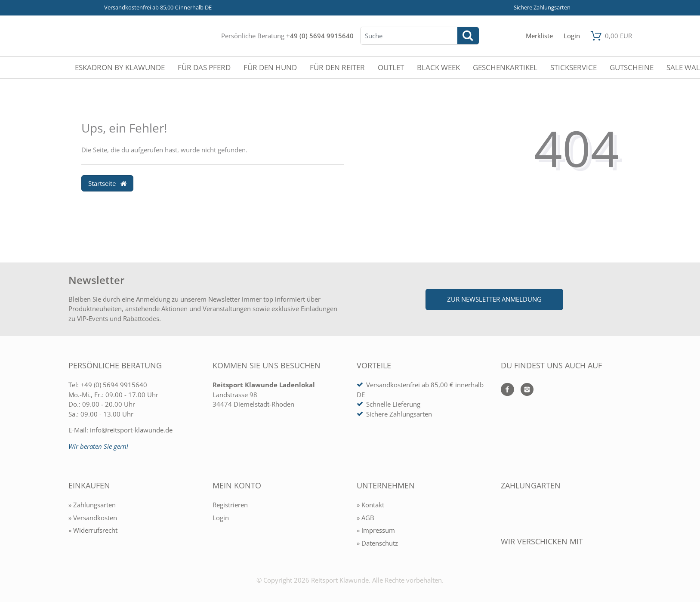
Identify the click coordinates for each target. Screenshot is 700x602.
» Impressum (376, 530)
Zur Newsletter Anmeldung (494, 299)
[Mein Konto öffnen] (572, 36)
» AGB (365, 518)
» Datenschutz (377, 543)
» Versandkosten (93, 518)
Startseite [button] (108, 183)
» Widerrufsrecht (93, 530)
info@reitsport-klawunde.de (131, 430)
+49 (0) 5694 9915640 (320, 36)
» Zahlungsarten (92, 505)
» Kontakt (370, 505)
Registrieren (230, 505)
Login (221, 518)
